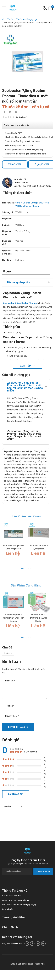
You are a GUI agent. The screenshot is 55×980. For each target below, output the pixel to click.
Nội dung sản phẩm (19, 282)
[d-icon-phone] (45, 8)
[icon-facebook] (4, 112)
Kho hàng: (7, 905)
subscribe (43, 872)
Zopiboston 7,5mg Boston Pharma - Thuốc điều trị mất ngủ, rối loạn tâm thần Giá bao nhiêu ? (25, 387)
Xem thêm (26, 366)
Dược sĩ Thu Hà (21, 183)
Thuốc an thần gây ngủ (27, 19)
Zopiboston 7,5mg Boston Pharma (20, 303)
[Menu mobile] (4, 8)
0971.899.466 (15, 896)
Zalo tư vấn (15, 164)
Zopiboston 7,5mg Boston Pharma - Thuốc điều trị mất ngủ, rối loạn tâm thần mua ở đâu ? (24, 435)
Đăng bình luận (17, 727)
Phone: (6, 896)
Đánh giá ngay (16, 794)
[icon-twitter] (10, 112)
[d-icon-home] (3, 19)
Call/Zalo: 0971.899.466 (12, 944)
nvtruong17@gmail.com (19, 900)
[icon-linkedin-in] (16, 112)
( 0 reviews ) (22, 117)
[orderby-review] (13, 807)
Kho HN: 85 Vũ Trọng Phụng (24, 905)
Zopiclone (8, 653)
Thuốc (10, 19)
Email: (5, 900)
